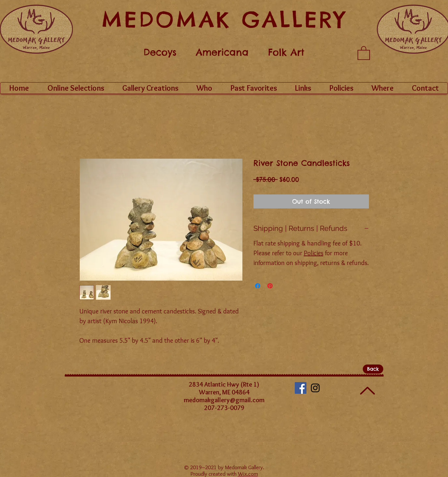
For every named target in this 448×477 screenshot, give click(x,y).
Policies (314, 253)
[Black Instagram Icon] (315, 388)
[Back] (373, 369)
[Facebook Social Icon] (301, 388)
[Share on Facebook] (258, 286)
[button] (364, 53)
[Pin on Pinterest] (270, 286)
